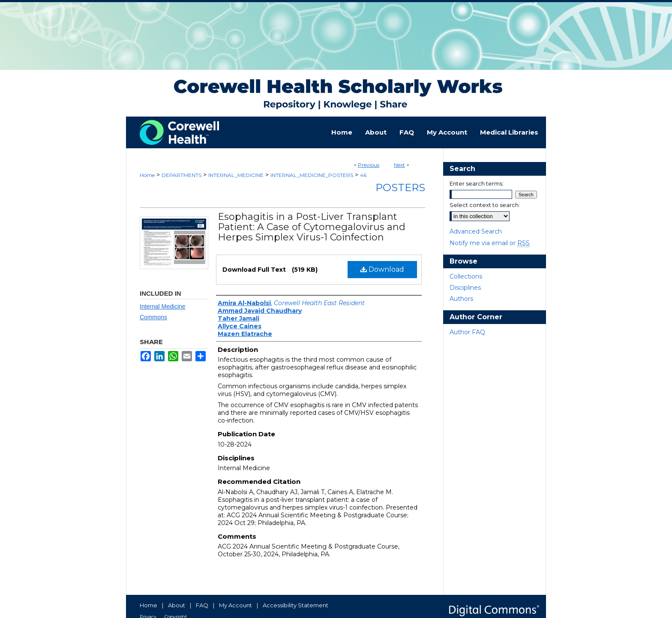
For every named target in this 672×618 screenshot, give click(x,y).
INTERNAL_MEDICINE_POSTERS (312, 175)
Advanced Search (476, 231)
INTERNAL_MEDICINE (236, 175)
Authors (461, 299)
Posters (400, 187)
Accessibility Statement (295, 605)
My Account (235, 605)
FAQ (202, 605)
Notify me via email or (490, 243)
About (177, 605)
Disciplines (465, 288)
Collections (466, 276)
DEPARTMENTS (181, 175)
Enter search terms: (477, 183)
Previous (369, 165)
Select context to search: (485, 205)
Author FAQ (467, 332)
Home (147, 175)
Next (399, 165)
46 (363, 175)
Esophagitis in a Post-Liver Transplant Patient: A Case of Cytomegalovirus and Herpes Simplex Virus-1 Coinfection (312, 227)
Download (382, 269)
